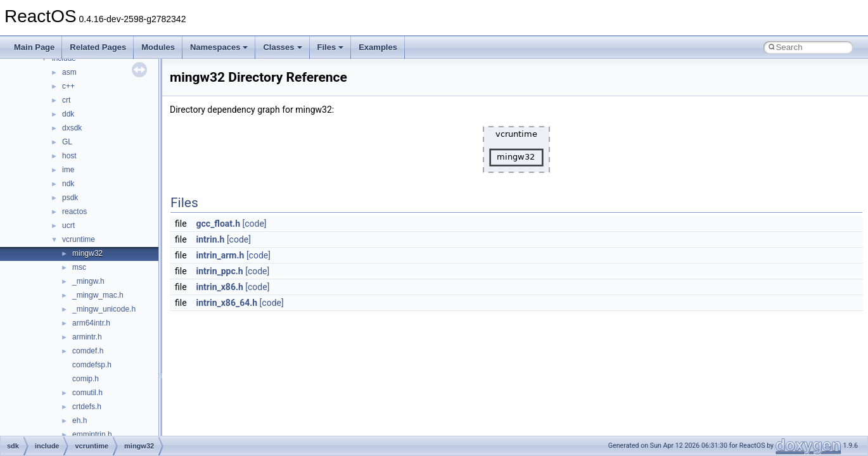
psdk (70, 198)
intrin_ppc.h (220, 271)
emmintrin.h (92, 434)
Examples (378, 47)
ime (68, 170)
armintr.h (87, 337)
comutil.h (87, 393)
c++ (68, 86)
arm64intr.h (91, 323)
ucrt (68, 225)
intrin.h (211, 239)
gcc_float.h (218, 224)
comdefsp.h (92, 365)
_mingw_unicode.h (104, 309)
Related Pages (98, 47)
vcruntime (79, 239)
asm (69, 72)
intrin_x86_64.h (227, 303)
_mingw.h (88, 281)
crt (66, 100)
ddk (68, 114)
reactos (74, 212)
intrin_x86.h (220, 287)
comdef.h (88, 351)
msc (79, 267)
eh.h (80, 421)
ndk (68, 184)
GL (67, 142)
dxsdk (72, 128)
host (69, 156)
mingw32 (87, 253)
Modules (158, 47)
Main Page (34, 47)
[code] (254, 224)
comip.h (86, 379)
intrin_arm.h (220, 255)
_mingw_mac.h (98, 295)
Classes (282, 47)
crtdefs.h (87, 407)
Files (331, 47)
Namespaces (219, 47)
